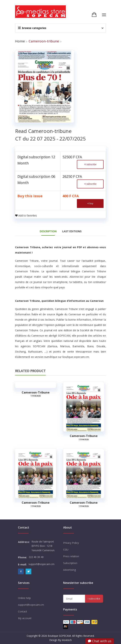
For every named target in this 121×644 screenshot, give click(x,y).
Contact (23, 611)
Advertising (69, 570)
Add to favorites (26, 215)
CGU (66, 550)
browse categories (32, 28)
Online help (24, 598)
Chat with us (100, 641)
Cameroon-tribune (36, 392)
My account (25, 618)
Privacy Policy (71, 543)
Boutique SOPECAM (59, 636)
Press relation (71, 556)
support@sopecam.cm (31, 605)
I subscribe (90, 164)
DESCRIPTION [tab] (48, 231)
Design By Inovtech (60, 640)
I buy (90, 203)
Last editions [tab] (72, 231)
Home (20, 41)
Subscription (70, 563)
